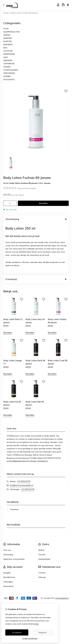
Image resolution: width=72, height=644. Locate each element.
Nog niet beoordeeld (27, 188)
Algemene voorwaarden (14, 509)
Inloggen (7, 522)
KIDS (5, 48)
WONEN (7, 76)
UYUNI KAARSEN (11, 70)
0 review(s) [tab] (36, 229)
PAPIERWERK (9, 54)
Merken (41, 500)
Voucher (42, 504)
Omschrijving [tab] (36, 219)
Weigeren (43, 632)
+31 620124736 (23, 431)
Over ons (7, 500)
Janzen (47, 183)
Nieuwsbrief (8, 536)
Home (6, 13)
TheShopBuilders (62, 548)
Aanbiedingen (44, 509)
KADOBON (8, 45)
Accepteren (17, 632)
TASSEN (7, 67)
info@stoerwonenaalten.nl (21, 435)
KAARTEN (8, 41)
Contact (42, 522)
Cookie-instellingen (30, 638)
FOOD (6, 29)
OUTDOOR (8, 51)
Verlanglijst (8, 531)
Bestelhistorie (9, 527)
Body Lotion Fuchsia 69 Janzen (24, 13)
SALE (6, 57)
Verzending (8, 504)
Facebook (14, 459)
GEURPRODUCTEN (11, 32)
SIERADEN (8, 60)
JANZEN (7, 35)
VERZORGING (9, 73)
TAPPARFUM (9, 64)
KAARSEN (8, 38)
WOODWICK (9, 80)
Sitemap (42, 527)
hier (37, 624)
